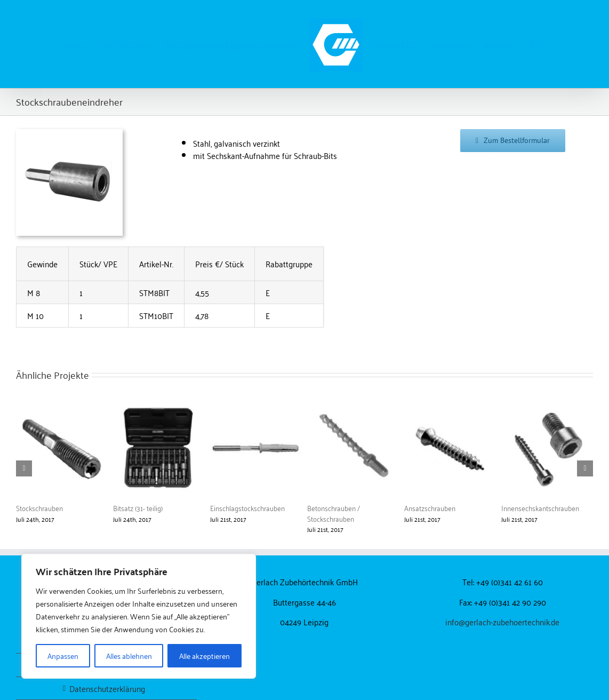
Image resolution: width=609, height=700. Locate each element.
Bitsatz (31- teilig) (138, 508)
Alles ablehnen (129, 655)
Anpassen (63, 655)
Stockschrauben (39, 508)
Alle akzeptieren (205, 655)
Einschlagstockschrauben (247, 508)
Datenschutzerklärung (107, 689)
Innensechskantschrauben (540, 508)
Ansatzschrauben (430, 508)
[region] (139, 616)
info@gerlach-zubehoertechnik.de (502, 622)
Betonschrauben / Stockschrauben (334, 513)
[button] (532, 44)
